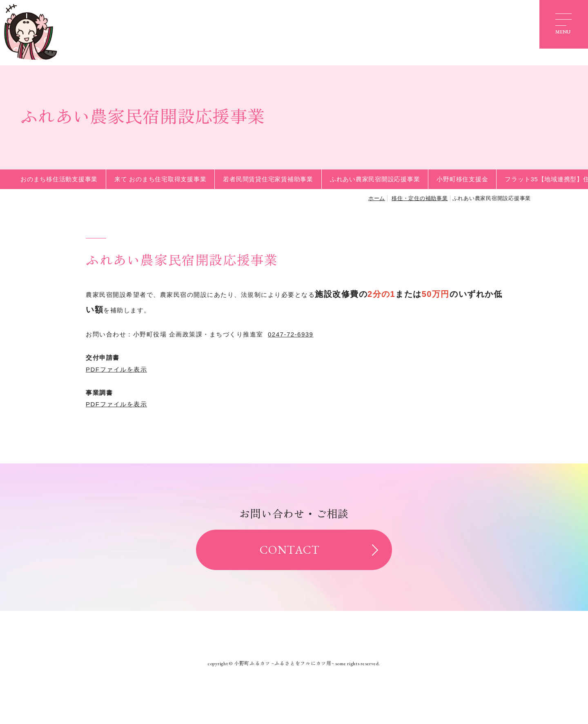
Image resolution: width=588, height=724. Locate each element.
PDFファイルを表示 (116, 369)
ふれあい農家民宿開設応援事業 (375, 179)
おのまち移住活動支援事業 (59, 179)
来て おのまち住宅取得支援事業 (160, 179)
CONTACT (290, 550)
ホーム (377, 198)
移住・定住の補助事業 (420, 198)
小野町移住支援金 (462, 179)
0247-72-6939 (291, 334)
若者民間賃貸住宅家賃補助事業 (268, 179)
